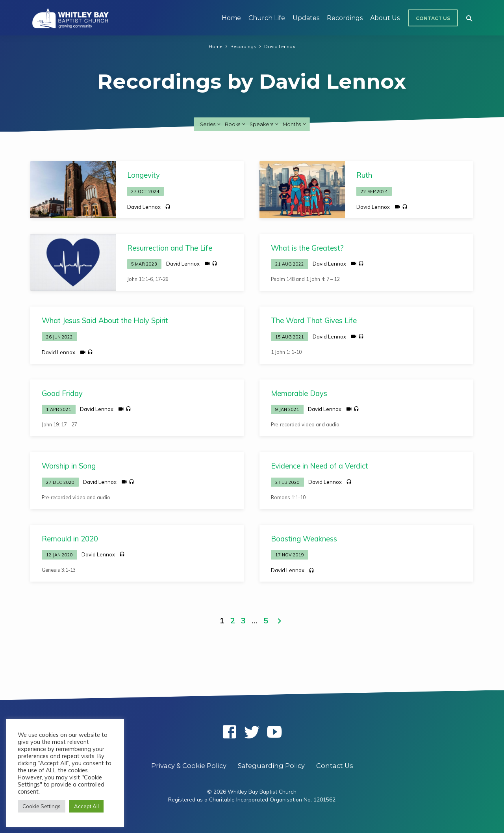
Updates (306, 18)
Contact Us (433, 18)
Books (236, 124)
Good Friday (62, 393)
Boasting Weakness (304, 539)
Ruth (364, 175)
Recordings (345, 18)
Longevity (144, 175)
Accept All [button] (86, 806)
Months (295, 124)
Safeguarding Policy (271, 766)
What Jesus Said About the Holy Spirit (105, 321)
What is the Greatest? (307, 248)
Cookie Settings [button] (42, 806)
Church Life (267, 18)
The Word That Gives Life (314, 321)
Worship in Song (69, 466)
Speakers (265, 124)
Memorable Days (299, 393)
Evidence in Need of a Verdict (320, 466)
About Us (385, 18)
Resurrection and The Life (170, 248)
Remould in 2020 (70, 539)
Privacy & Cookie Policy (189, 766)
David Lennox (280, 46)
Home (231, 18)
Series (211, 124)
